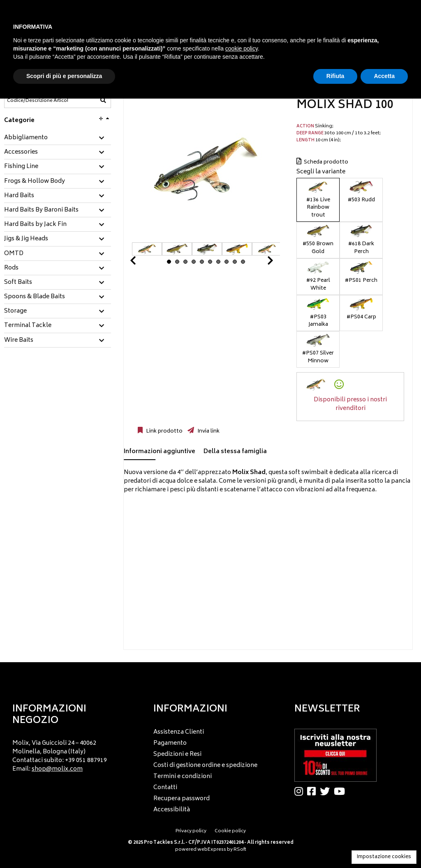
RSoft (240, 850)
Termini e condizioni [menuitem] (183, 777)
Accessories (21, 152)
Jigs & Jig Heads (26, 239)
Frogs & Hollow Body (35, 182)
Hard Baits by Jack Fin (35, 225)
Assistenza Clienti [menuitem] (179, 732)
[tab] (58, 138)
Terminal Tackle (28, 326)
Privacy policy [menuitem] (191, 831)
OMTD (14, 254)
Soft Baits (18, 283)
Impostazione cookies (384, 857)
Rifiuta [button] (335, 76)
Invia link (208, 431)
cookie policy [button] (242, 48)
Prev (143, 263)
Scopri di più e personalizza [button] (64, 76)
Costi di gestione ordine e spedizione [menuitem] (205, 766)
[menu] (69, 754)
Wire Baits (19, 341)
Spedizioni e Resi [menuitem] (177, 754)
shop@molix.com (57, 769)
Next (260, 263)
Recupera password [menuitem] (182, 799)
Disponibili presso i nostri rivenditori (350, 404)
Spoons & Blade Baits (35, 297)
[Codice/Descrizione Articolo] (37, 101)
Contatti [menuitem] (165, 788)
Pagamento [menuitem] (170, 743)
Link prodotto (164, 431)
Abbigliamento (26, 138)
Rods (11, 268)
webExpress (212, 850)
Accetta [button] (384, 76)
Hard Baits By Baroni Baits (41, 210)
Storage (15, 311)
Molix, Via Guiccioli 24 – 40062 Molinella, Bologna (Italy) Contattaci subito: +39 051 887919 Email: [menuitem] (60, 756)
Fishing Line (21, 167)
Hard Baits (19, 196)
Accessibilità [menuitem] (172, 810)
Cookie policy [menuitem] (230, 831)
